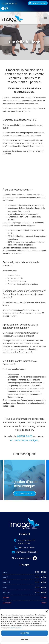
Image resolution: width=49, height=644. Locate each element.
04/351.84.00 (25, 436)
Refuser (24, 640)
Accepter (24, 633)
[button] (46, 612)
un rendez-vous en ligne (24, 440)
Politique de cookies (16, 628)
